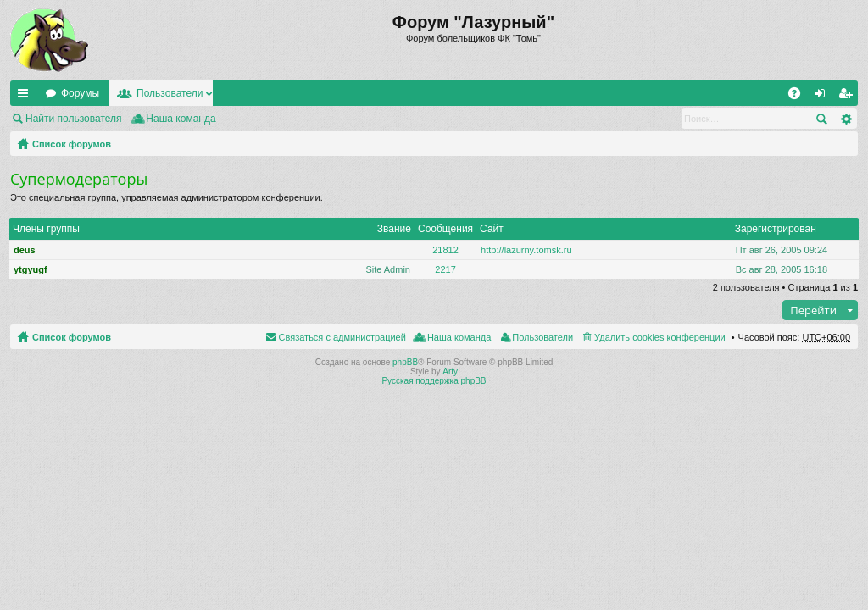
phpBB (405, 362)
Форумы (80, 93)
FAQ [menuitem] (800, 97)
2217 (445, 269)
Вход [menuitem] (823, 97)
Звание (394, 229)
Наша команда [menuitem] (181, 119)
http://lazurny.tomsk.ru (526, 250)
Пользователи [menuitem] (542, 337)
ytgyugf (31, 269)
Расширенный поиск (846, 119)
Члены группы (46, 229)
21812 (445, 250)
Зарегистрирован (776, 229)
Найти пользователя (74, 119)
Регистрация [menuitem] (849, 97)
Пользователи (170, 93)
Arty (450, 372)
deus (25, 250)
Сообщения (445, 229)
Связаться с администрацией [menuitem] (342, 337)
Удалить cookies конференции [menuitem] (660, 337)
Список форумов (72, 144)
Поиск (821, 119)
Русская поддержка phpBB (434, 381)
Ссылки (26, 97)
